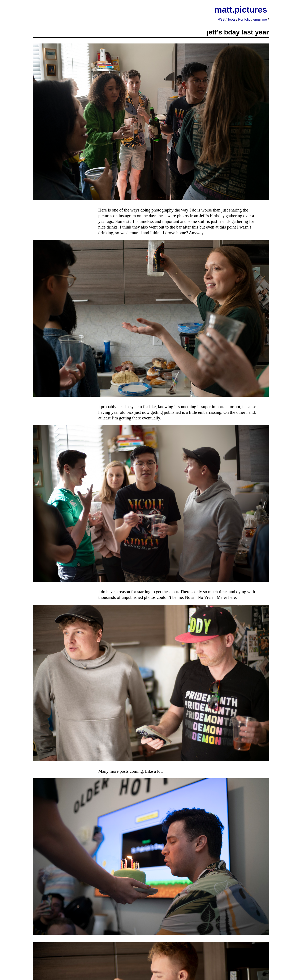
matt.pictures (241, 10)
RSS (221, 19)
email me (260, 19)
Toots (231, 19)
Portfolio (244, 19)
